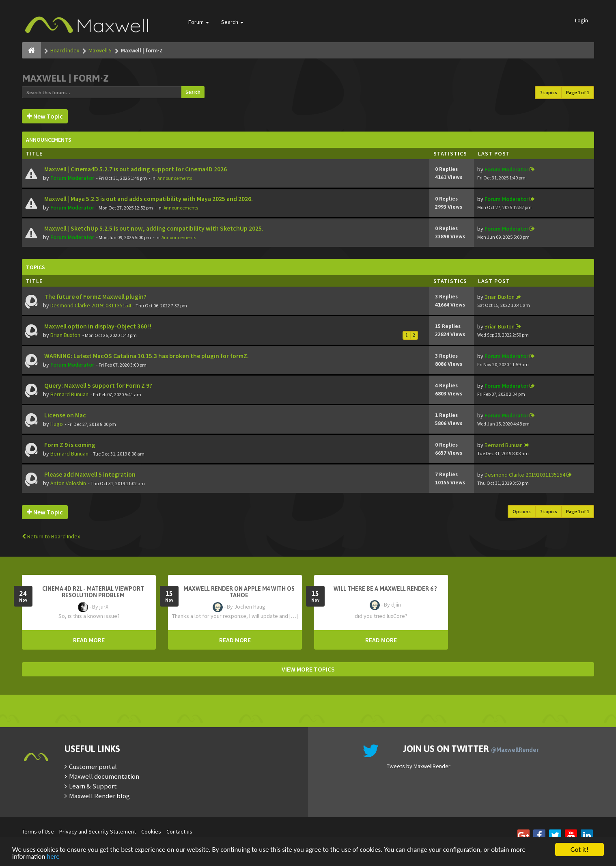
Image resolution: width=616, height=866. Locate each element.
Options (522, 511)
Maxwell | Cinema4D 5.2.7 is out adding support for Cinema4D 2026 (135, 169)
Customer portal (93, 767)
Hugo (57, 424)
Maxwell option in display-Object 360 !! (97, 326)
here (53, 857)
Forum (199, 22)
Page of (578, 92)
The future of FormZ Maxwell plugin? (95, 297)
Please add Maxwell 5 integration (89, 474)
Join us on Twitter (471, 749)
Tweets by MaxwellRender (419, 766)
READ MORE (89, 640)
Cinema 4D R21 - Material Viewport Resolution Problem (93, 592)
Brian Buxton (500, 297)
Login (582, 20)
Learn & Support (93, 786)
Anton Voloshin (68, 483)
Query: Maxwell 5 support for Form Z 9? (98, 385)
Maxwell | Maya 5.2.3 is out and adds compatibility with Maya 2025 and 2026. (148, 199)
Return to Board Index (51, 536)
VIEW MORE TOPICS (308, 669)
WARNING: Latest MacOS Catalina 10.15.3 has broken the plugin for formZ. (146, 356)
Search (232, 22)
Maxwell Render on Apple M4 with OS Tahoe (239, 592)
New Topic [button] (45, 116)
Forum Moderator (72, 178)
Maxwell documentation (104, 776)
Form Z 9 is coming (69, 445)
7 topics (548, 92)
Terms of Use (38, 831)
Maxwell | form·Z (65, 78)
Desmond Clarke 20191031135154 (91, 305)
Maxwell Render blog (99, 796)
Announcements (175, 178)
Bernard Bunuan (69, 394)
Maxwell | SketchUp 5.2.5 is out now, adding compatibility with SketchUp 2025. (153, 228)
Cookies (151, 831)
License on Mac (65, 415)
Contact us (179, 831)
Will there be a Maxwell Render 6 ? (385, 589)
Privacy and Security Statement (98, 831)
